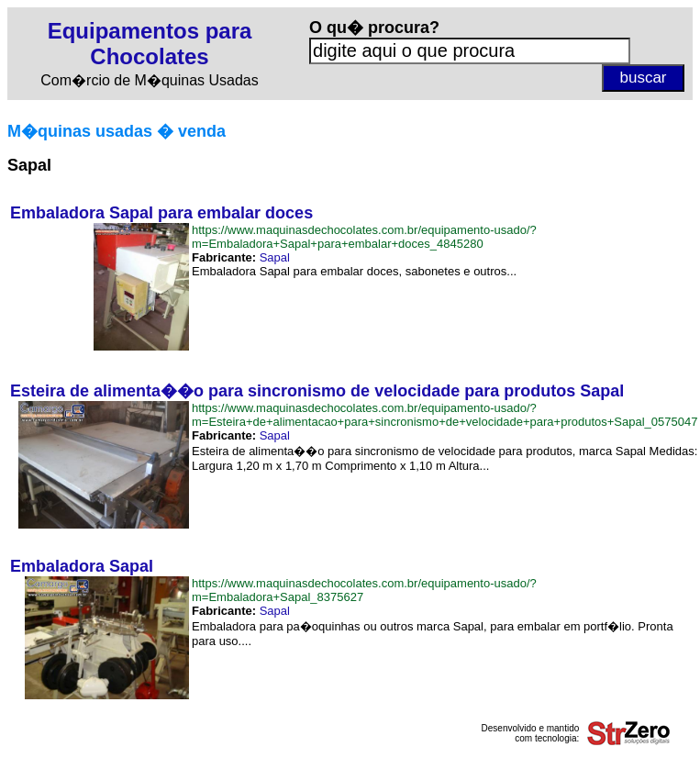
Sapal (275, 257)
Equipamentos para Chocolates (150, 44)
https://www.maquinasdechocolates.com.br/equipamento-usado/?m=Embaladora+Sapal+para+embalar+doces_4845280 (364, 237)
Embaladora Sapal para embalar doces (161, 213)
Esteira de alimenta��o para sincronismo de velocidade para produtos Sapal (317, 391)
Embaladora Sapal (82, 566)
